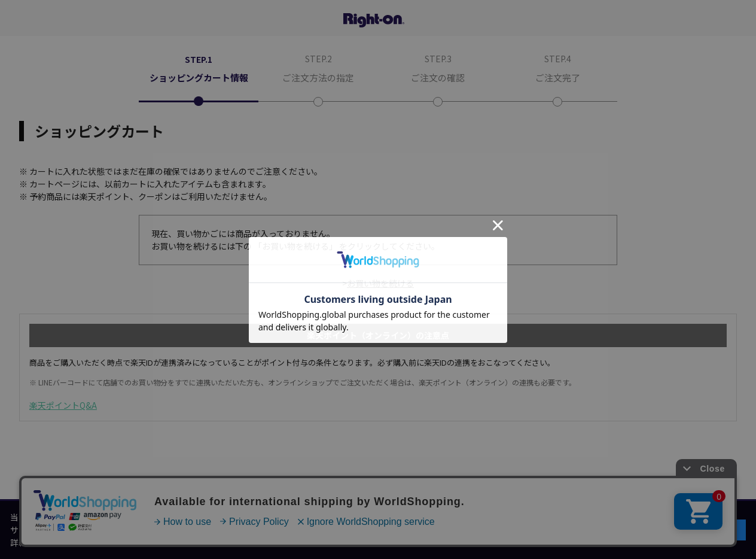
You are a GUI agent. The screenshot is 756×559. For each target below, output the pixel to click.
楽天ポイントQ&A (63, 405)
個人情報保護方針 (102, 542)
